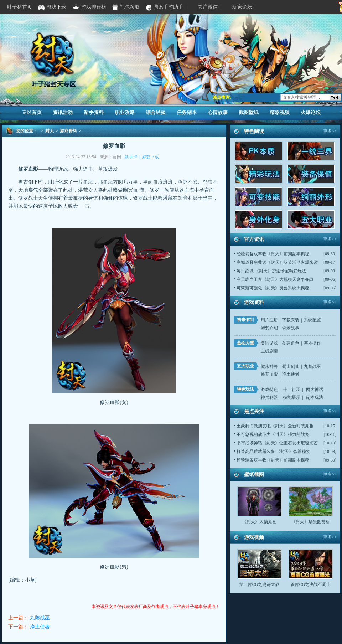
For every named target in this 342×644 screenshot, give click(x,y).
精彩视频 (280, 112)
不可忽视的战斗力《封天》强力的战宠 (273, 434)
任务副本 (187, 112)
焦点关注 (254, 411)
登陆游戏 (269, 343)
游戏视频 (254, 537)
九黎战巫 (40, 618)
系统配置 (312, 320)
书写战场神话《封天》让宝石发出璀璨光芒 (277, 443)
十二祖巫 (292, 390)
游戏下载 (150, 157)
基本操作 (312, 343)
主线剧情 (269, 351)
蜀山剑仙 (291, 366)
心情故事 (218, 112)
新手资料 (94, 112)
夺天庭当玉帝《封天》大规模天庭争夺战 (275, 279)
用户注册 (269, 320)
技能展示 (292, 397)
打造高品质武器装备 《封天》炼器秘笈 (273, 452)
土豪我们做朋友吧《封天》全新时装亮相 (275, 426)
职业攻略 (125, 112)
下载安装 (291, 320)
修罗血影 (269, 374)
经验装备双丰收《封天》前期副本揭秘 (273, 254)
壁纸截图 (254, 475)
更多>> (330, 131)
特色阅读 (254, 131)
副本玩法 (315, 397)
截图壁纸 (249, 112)
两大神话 (315, 390)
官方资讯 (254, 239)
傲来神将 (269, 366)
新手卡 (131, 157)
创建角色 (291, 343)
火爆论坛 (311, 112)
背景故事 (291, 328)
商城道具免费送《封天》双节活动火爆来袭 (277, 262)
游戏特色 (269, 390)
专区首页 (32, 112)
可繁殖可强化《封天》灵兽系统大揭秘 (273, 288)
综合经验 (156, 112)
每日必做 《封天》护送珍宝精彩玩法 (271, 271)
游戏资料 (68, 131)
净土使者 (40, 627)
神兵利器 (269, 397)
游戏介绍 (269, 328)
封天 (50, 131)
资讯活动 (63, 112)
